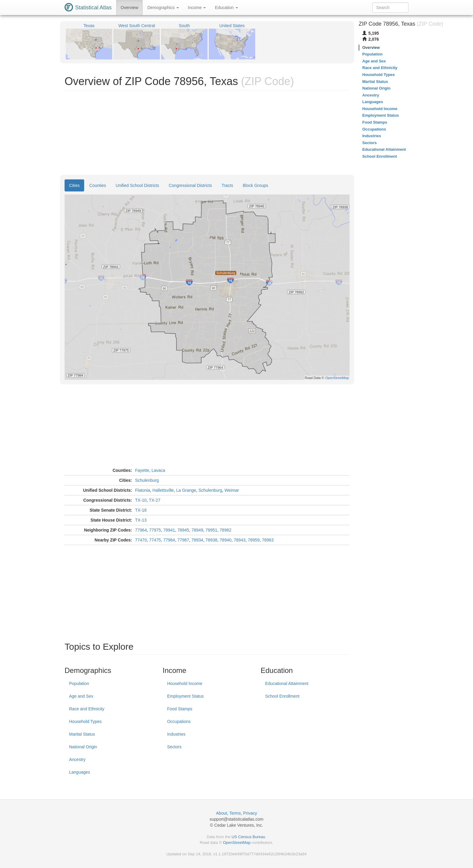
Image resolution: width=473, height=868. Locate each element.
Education (226, 8)
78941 (169, 530)
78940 (225, 540)
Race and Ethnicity (87, 709)
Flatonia (143, 490)
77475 (155, 540)
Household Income (185, 683)
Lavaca (158, 470)
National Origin (83, 747)
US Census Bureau (248, 837)
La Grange (186, 490)
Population (79, 683)
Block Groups (256, 185)
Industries (176, 734)
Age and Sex (81, 696)
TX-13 (141, 520)
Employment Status (185, 696)
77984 (169, 540)
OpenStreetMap (237, 843)
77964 (141, 530)
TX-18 (141, 510)
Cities (74, 185)
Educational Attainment (287, 683)
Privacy (250, 813)
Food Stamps (180, 709)
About (222, 813)
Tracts (227, 185)
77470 (141, 540)
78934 (197, 540)
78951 (211, 530)
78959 (254, 540)
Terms (235, 813)
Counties (98, 185)
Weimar (232, 490)
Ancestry (77, 759)
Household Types (85, 721)
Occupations (179, 721)
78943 (240, 540)
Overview (129, 8)
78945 (183, 530)
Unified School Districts (137, 185)
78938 (211, 540)
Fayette (142, 470)
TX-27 (154, 500)
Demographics (163, 8)
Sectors (174, 747)
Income (197, 8)
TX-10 (141, 500)
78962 (225, 530)
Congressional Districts (190, 185)
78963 (268, 540)
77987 (183, 540)
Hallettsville (163, 490)
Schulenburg (147, 480)
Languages (79, 772)
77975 (155, 530)
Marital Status (82, 734)
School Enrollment (282, 696)
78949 (197, 530)
